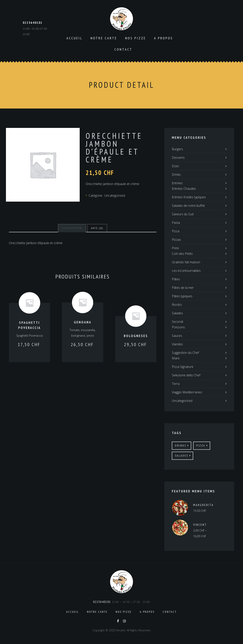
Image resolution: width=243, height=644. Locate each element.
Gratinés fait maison (186, 262)
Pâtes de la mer (183, 288)
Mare (176, 358)
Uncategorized (115, 195)
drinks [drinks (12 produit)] (181, 446)
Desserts (178, 158)
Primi (175, 248)
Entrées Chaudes (184, 189)
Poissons (178, 327)
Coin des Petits (182, 254)
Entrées (177, 183)
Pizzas (176, 240)
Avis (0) (97, 228)
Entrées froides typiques (189, 197)
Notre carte (104, 38)
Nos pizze (136, 38)
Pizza (176, 231)
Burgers (177, 149)
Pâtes (176, 279)
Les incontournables (186, 271)
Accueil (74, 38)
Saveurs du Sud (183, 214)
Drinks (176, 175)
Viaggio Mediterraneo (187, 392)
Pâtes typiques (182, 296)
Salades (177, 313)
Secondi (177, 322)
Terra (176, 384)
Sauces (177, 336)
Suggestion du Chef (185, 353)
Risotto (177, 305)
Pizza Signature (183, 367)
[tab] (72, 228)
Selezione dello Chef (186, 375)
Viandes (177, 344)
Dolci (175, 166)
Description (72, 228)
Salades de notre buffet (188, 206)
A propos (164, 38)
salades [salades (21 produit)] (182, 456)
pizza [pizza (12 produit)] (201, 446)
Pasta (176, 223)
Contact (123, 49)
